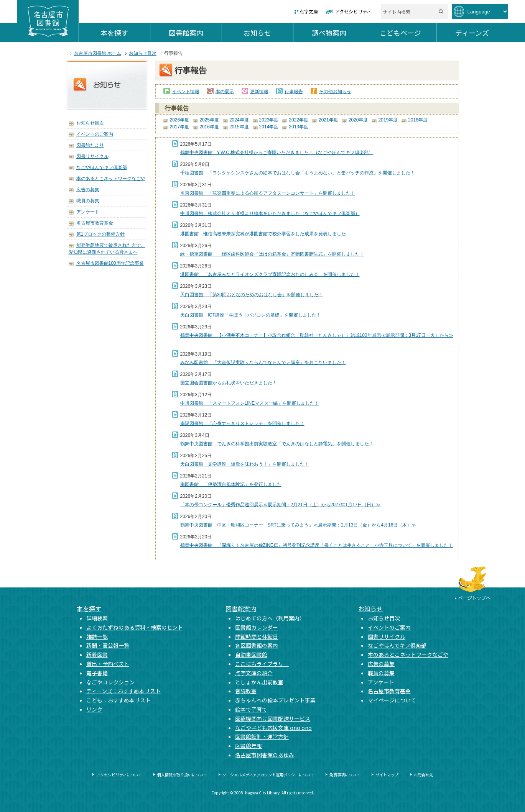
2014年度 (269, 127)
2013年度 (299, 127)
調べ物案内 (338, 33)
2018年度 (418, 120)
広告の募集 (88, 190)
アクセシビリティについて (119, 775)
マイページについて (392, 700)
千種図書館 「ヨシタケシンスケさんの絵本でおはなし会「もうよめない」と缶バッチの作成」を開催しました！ (298, 173)
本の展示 (225, 92)
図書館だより (90, 145)
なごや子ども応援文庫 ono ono (273, 728)
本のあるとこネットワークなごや (111, 179)
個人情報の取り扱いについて (182, 775)
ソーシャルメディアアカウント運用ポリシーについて (268, 775)
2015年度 (239, 127)
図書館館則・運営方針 (262, 737)
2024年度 (239, 120)
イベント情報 (186, 92)
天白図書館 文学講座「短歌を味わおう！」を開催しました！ (245, 464)
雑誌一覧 (97, 636)
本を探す (125, 33)
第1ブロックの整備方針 (101, 234)
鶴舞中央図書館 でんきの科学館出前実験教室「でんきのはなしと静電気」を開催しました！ (277, 444)
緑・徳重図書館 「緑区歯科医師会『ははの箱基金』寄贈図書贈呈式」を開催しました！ (272, 254)
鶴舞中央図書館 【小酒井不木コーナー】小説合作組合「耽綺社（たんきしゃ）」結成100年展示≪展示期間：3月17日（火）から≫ (317, 335)
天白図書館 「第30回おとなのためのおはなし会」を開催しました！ (252, 295)
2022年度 (299, 120)
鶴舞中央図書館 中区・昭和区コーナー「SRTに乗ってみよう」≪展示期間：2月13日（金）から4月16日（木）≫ (298, 525)
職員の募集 (88, 201)
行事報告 (294, 92)
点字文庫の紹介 (254, 673)
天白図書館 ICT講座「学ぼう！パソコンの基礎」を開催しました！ (251, 315)
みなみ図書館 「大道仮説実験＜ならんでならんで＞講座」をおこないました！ (263, 363)
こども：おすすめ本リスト (118, 700)
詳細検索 (97, 618)
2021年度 (328, 120)
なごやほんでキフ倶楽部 (102, 167)
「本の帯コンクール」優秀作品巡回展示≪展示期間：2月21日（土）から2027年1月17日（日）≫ (281, 505)
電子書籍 (97, 673)
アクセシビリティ (353, 11)
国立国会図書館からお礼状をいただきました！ (229, 383)
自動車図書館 (251, 655)
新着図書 (97, 655)
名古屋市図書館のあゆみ (265, 755)
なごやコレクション (110, 682)
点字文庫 (309, 11)
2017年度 (180, 127)
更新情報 (259, 92)
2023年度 (269, 120)
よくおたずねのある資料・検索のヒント (135, 627)
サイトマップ (387, 775)
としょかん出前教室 (259, 682)
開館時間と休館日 (257, 636)
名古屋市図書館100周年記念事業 (110, 263)
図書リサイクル (92, 156)
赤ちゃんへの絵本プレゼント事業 (275, 700)
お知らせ (268, 33)
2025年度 (209, 120)
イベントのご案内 (95, 134)
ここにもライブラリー (262, 664)
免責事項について (345, 775)
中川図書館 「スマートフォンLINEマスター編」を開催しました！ (250, 403)
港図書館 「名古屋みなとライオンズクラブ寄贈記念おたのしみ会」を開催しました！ (270, 274)
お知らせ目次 (143, 53)
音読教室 (246, 691)
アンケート (88, 212)
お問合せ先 (423, 775)
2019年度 (388, 120)
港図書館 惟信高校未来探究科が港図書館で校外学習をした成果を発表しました (263, 234)
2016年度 (209, 127)
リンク (94, 709)
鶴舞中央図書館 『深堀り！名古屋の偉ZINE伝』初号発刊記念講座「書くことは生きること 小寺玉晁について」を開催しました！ (317, 545)
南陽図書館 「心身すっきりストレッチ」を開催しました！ (242, 423)
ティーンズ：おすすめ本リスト (123, 691)
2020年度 (358, 120)
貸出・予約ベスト (108, 664)
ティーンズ (481, 33)
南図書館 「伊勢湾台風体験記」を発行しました (231, 484)
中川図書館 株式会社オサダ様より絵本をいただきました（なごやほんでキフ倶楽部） (270, 213)
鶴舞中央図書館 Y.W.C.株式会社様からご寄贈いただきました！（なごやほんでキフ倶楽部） (277, 153)
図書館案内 (195, 33)
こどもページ (408, 33)
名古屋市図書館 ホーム (98, 53)
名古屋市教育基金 (95, 223)
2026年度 (180, 120)
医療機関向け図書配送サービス (273, 718)
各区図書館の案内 (257, 645)
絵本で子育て (251, 709)
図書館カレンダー (257, 627)
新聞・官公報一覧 (108, 645)
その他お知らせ (335, 92)
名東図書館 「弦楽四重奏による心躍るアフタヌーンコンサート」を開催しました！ (268, 193)
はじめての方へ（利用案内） (270, 618)
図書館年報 (249, 746)
